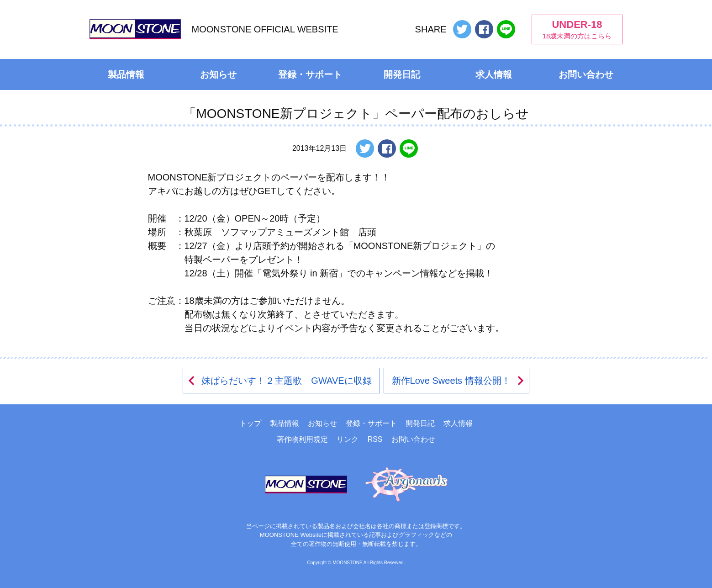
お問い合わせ (586, 74)
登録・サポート (310, 74)
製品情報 (126, 74)
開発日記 (402, 74)
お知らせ (218, 74)
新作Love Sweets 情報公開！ (459, 381)
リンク (348, 439)
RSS (375, 439)
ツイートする (462, 29)
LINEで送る (506, 29)
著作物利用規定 (302, 439)
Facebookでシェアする (484, 29)
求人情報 (494, 74)
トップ (250, 423)
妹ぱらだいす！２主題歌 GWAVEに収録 (279, 381)
